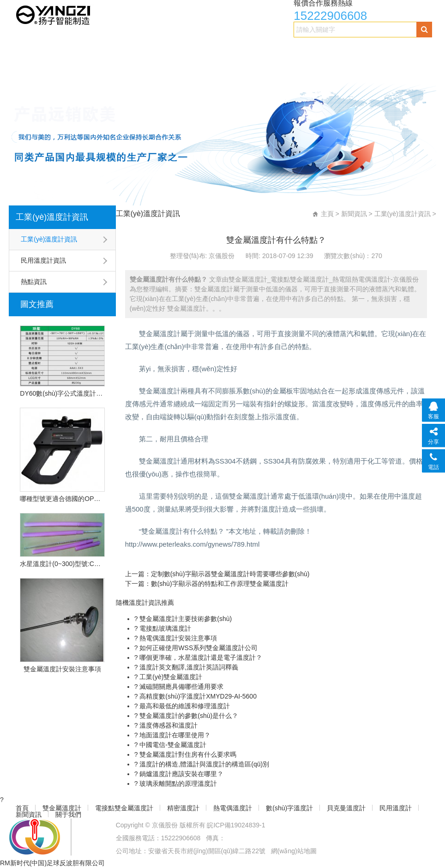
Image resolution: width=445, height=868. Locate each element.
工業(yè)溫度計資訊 (52, 217)
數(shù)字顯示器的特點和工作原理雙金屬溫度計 (220, 584)
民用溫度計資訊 (43, 260)
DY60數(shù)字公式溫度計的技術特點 (62, 393)
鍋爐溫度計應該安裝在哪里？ (180, 774)
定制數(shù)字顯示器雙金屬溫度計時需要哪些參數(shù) (230, 574)
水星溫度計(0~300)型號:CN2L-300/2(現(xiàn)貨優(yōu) (62, 564)
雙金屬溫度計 (75, 49)
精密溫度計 (218, 49)
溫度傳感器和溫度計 (168, 725)
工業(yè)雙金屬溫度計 (170, 677)
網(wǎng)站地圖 (294, 851)
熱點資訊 (34, 282)
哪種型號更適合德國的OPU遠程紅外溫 (62, 499)
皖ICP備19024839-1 (236, 825)
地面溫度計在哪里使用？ (174, 735)
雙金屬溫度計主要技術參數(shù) (185, 619)
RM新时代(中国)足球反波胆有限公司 (52, 863)
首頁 (26, 49)
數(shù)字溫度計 (345, 49)
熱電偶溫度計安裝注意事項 (177, 638)
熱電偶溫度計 (277, 49)
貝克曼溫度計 (40, 68)
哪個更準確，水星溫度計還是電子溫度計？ (200, 657)
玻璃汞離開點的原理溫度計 (177, 784)
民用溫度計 (99, 68)
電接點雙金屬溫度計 (148, 49)
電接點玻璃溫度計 (164, 628)
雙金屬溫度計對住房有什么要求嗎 (187, 754)
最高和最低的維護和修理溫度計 (184, 706)
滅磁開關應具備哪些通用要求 (180, 687)
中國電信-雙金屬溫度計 (172, 745)
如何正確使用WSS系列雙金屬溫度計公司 (198, 648)
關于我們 (201, 68)
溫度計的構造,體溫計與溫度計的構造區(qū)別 (203, 764)
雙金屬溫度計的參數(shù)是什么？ (188, 716)
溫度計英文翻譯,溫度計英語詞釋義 (188, 667)
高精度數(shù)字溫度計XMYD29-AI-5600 (197, 696)
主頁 (327, 214)
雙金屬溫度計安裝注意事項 (62, 669)
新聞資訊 (152, 68)
